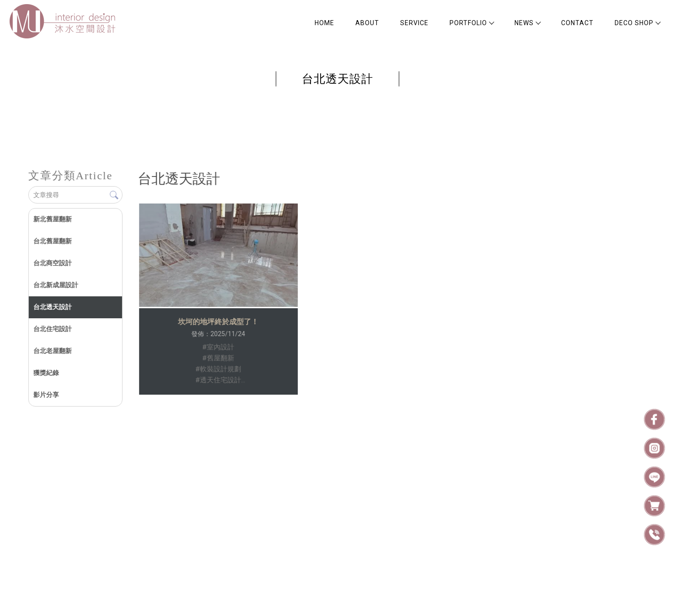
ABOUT (367, 23)
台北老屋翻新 (52, 351)
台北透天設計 (52, 307)
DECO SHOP (637, 23)
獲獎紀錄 (46, 373)
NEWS (527, 23)
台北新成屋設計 (55, 285)
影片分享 (46, 395)
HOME (324, 23)
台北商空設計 (52, 263)
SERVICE (414, 23)
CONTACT (577, 23)
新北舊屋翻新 (52, 219)
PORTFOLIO (471, 23)
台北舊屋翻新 (52, 241)
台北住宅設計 (52, 329)
